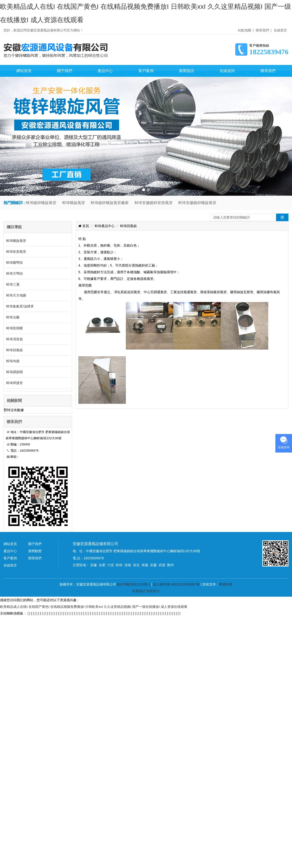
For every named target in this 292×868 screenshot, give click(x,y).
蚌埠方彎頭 (14, 273)
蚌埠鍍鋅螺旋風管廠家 (110, 203)
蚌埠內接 (13, 361)
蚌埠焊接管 (14, 383)
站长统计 (153, 591)
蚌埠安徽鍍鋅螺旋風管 (197, 203)
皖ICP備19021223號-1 (134, 584)
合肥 (102, 565)
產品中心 (105, 71)
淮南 (128, 565)
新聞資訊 (187, 71)
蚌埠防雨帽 (14, 328)
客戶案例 (146, 71)
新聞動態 (35, 551)
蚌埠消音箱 (14, 339)
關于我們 (65, 71)
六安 (111, 565)
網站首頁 (24, 71)
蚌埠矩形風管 (16, 252)
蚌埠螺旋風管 (74, 203)
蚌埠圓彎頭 (14, 263)
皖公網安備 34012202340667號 (177, 584)
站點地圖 (245, 30)
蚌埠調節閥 (14, 372)
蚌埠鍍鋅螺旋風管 (41, 203)
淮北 (136, 565)
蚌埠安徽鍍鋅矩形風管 (154, 203)
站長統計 (139, 591)
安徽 (94, 565)
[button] (144, 190)
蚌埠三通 (13, 284)
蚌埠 (119, 565)
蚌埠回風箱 (14, 350)
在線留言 (280, 30)
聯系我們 (262, 30)
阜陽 (145, 565)
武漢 (162, 565)
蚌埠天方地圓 (16, 295)
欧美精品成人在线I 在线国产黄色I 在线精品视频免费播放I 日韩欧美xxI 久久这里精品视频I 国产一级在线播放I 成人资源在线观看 (94, 607)
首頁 (85, 226)
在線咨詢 (227, 71)
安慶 (153, 565)
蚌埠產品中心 (105, 226)
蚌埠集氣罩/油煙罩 (20, 306)
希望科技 (226, 584)
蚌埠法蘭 (13, 317)
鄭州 (170, 565)
